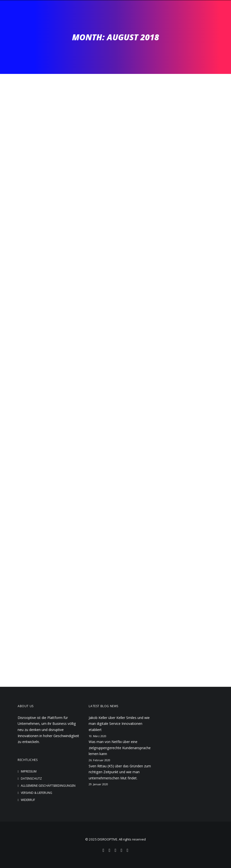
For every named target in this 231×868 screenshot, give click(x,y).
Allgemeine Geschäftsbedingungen (48, 786)
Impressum (29, 771)
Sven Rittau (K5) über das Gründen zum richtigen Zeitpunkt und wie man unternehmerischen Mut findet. (120, 772)
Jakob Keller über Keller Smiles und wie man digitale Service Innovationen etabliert (119, 724)
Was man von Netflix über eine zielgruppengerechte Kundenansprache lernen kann (120, 748)
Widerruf (28, 800)
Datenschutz (31, 778)
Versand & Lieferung (36, 793)
